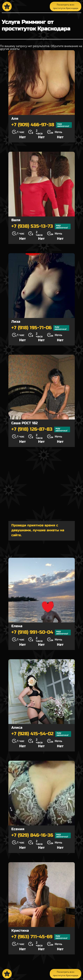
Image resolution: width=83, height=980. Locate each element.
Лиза (16, 322)
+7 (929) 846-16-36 (41, 835)
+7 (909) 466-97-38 (42, 125)
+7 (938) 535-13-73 (41, 226)
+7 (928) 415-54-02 (41, 734)
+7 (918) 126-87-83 (41, 429)
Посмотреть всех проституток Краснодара (66, 6)
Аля (15, 119)
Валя (16, 220)
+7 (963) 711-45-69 (41, 937)
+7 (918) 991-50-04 (41, 632)
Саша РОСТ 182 (25, 423)
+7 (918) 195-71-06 (40, 328)
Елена (17, 626)
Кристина (20, 931)
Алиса (17, 728)
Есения (18, 829)
